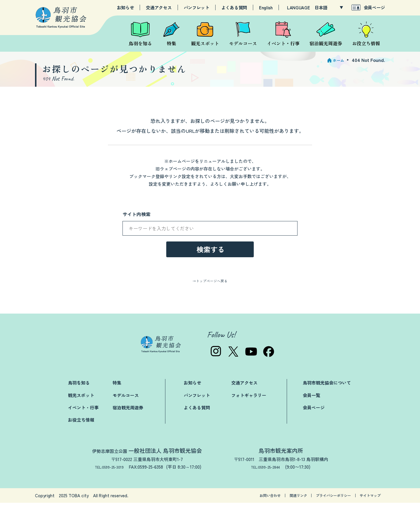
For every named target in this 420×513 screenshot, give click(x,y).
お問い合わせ (242, 506)
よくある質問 (234, 8)
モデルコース (126, 405)
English (266, 8)
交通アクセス (159, 8)
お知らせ (126, 8)
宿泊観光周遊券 (128, 417)
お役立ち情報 (81, 430)
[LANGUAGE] (329, 8)
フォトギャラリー (249, 405)
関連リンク (277, 506)
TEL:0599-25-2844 (268, 477)
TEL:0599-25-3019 (109, 477)
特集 (117, 393)
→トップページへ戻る (210, 291)
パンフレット (197, 8)
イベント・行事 (83, 417)
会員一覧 (311, 405)
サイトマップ (367, 506)
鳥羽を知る (79, 393)
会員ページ (374, 7)
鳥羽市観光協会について (327, 393)
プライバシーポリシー (321, 506)
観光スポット (81, 405)
